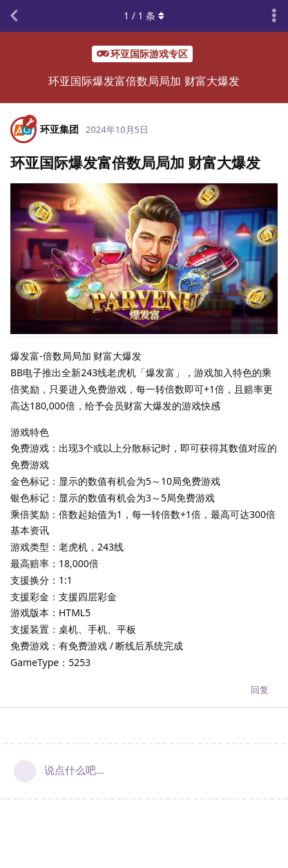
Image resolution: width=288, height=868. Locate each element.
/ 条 (144, 16)
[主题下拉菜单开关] (274, 16)
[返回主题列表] (14, 16)
